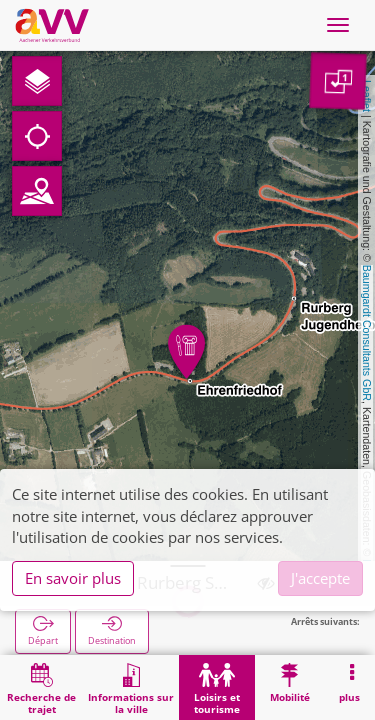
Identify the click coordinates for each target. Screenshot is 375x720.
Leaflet (367, 96)
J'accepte (320, 578)
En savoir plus (73, 578)
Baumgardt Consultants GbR (367, 333)
